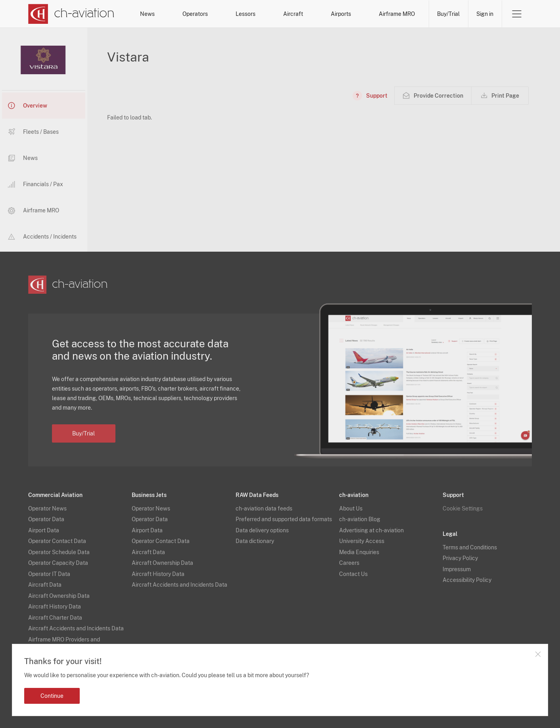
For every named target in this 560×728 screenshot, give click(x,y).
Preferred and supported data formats (284, 519)
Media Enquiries (359, 552)
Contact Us (353, 574)
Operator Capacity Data (58, 563)
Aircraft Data (45, 585)
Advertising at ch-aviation (371, 530)
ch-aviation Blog (360, 519)
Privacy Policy (460, 558)
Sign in (485, 14)
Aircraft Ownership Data (59, 596)
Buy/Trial (448, 14)
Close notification (538, 654)
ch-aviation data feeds (264, 508)
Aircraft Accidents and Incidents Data (76, 628)
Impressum (457, 569)
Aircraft (293, 14)
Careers (349, 563)
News (147, 14)
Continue (52, 696)
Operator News (47, 508)
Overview (28, 106)
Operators (195, 14)
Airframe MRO (397, 14)
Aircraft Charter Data (55, 618)
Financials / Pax (35, 184)
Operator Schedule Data (59, 552)
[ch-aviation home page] (71, 14)
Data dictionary (255, 541)
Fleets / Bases (33, 132)
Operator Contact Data (57, 541)
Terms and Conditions (470, 547)
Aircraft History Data (55, 607)
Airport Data (44, 530)
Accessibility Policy (467, 580)
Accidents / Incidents (42, 237)
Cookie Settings (463, 508)
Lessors (245, 14)
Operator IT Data (49, 574)
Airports (341, 14)
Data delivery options (262, 530)
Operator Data (46, 519)
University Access (362, 541)
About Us (351, 508)
